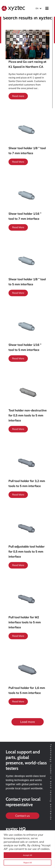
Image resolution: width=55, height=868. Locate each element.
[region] (27, 849)
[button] (28, 722)
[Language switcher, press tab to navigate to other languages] (38, 8)
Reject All (28, 863)
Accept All (27, 855)
